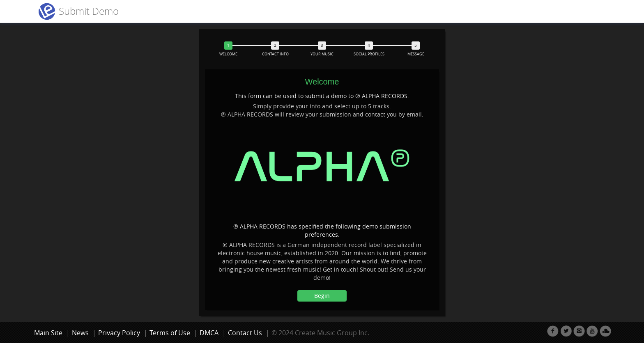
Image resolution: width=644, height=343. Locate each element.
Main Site (48, 333)
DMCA (209, 333)
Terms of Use (170, 333)
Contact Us (245, 333)
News (80, 333)
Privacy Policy (119, 333)
